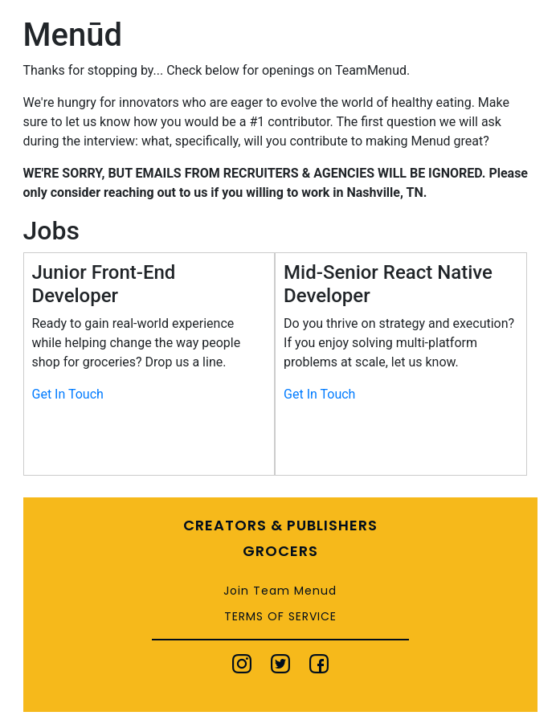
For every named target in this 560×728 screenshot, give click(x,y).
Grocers (280, 551)
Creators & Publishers (280, 525)
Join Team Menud (280, 591)
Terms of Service (280, 616)
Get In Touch (68, 394)
